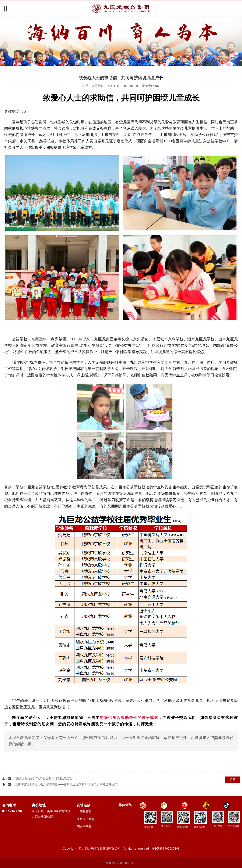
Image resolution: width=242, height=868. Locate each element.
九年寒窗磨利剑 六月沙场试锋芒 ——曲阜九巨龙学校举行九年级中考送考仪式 (66, 784)
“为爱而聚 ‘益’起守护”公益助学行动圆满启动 (44, 778)
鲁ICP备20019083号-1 (121, 863)
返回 (232, 780)
